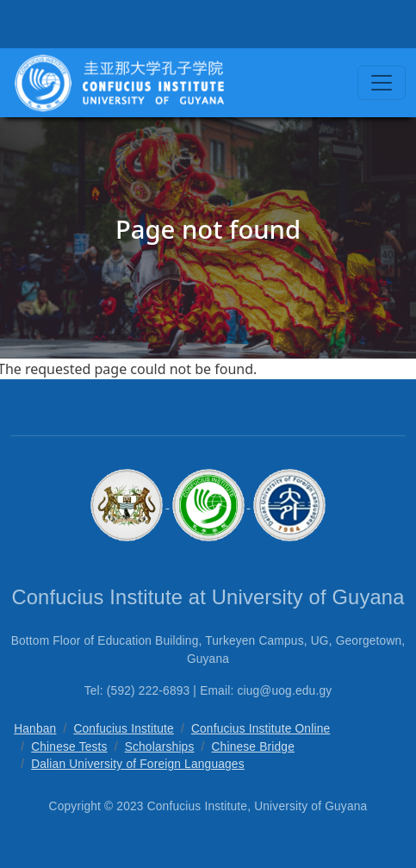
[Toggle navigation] (382, 83)
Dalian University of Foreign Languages (138, 764)
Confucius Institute (124, 729)
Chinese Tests (69, 747)
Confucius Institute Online (261, 729)
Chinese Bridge (254, 747)
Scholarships (160, 747)
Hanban (35, 729)
